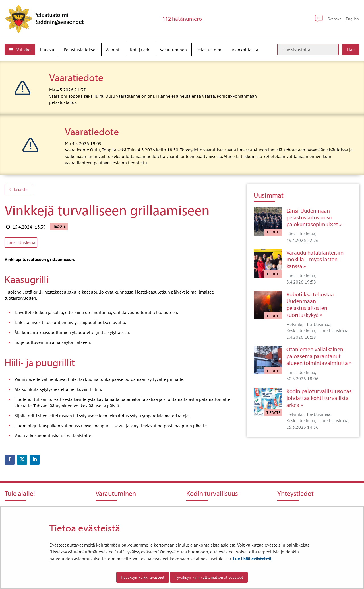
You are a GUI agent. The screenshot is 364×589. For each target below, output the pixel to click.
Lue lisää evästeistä (252, 559)
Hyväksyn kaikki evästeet (143, 577)
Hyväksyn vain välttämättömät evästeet (209, 577)
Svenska (335, 19)
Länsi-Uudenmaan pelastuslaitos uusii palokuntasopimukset (312, 217)
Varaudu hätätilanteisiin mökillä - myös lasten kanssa (315, 259)
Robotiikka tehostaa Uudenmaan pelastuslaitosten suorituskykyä (310, 305)
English (352, 19)
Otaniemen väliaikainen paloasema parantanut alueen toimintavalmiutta (317, 356)
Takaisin (18, 190)
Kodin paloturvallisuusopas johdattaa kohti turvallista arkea (319, 398)
